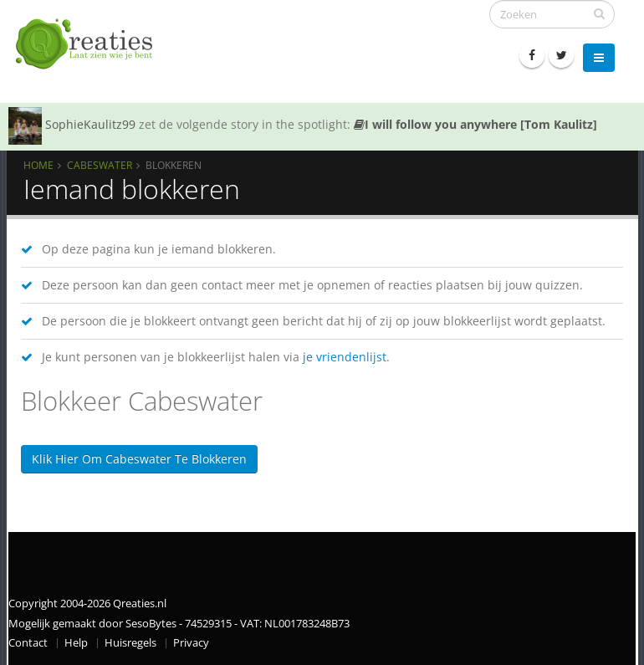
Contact (28, 643)
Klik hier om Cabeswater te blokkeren (139, 459)
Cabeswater (100, 165)
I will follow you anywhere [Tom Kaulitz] (475, 124)
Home (38, 165)
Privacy (191, 643)
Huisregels (130, 643)
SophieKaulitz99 (90, 124)
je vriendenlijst (345, 357)
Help (76, 643)
